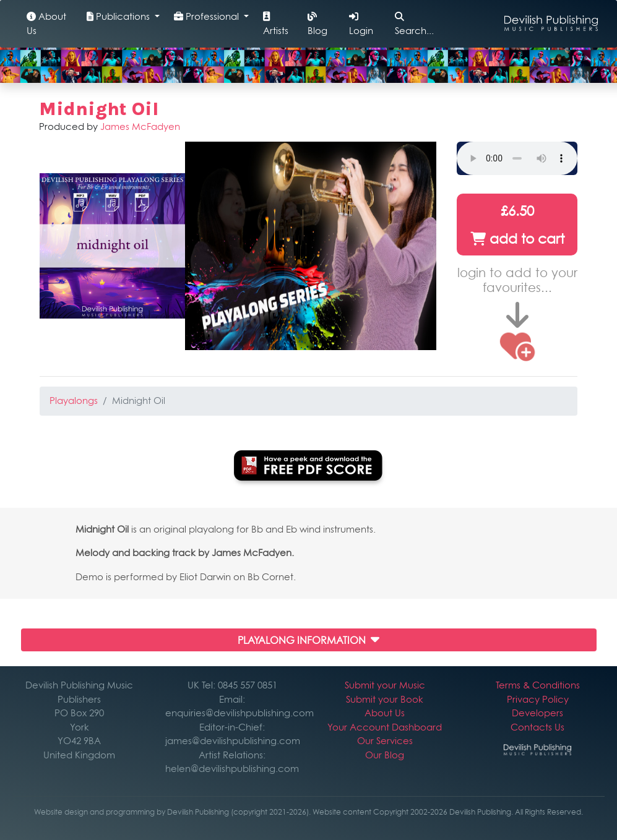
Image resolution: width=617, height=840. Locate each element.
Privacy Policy (538, 699)
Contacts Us (537, 727)
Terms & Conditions (538, 685)
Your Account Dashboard (385, 727)
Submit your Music (385, 685)
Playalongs (74, 401)
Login (361, 24)
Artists (276, 24)
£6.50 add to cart (517, 225)
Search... (414, 24)
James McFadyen (140, 126)
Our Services (385, 741)
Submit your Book (385, 699)
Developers (537, 713)
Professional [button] (208, 16)
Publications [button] (119, 16)
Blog (317, 24)
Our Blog (385, 755)
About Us (46, 24)
